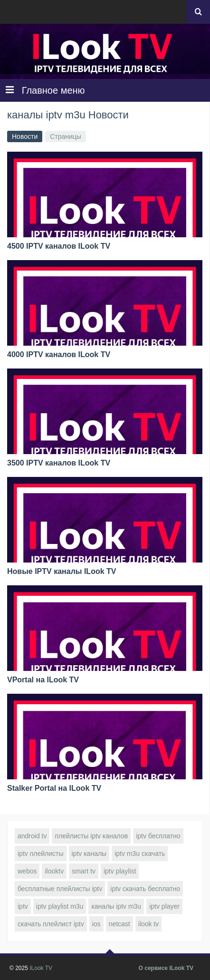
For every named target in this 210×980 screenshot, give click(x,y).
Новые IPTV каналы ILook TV (62, 571)
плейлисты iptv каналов (91, 836)
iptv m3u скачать (140, 854)
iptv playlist (120, 871)
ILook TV (41, 968)
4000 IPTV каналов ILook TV (59, 354)
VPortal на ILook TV (43, 680)
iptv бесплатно (158, 836)
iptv (23, 906)
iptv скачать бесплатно (145, 889)
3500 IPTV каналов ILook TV (59, 463)
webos (27, 871)
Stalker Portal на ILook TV (54, 788)
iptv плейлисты (41, 854)
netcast (119, 924)
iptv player (164, 906)
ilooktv (54, 871)
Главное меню (45, 90)
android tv (32, 836)
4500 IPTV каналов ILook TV (59, 246)
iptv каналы (89, 854)
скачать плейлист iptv (51, 924)
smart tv (84, 871)
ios (96, 924)
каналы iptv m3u (116, 906)
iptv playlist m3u (60, 906)
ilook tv (149, 924)
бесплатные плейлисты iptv (60, 889)
